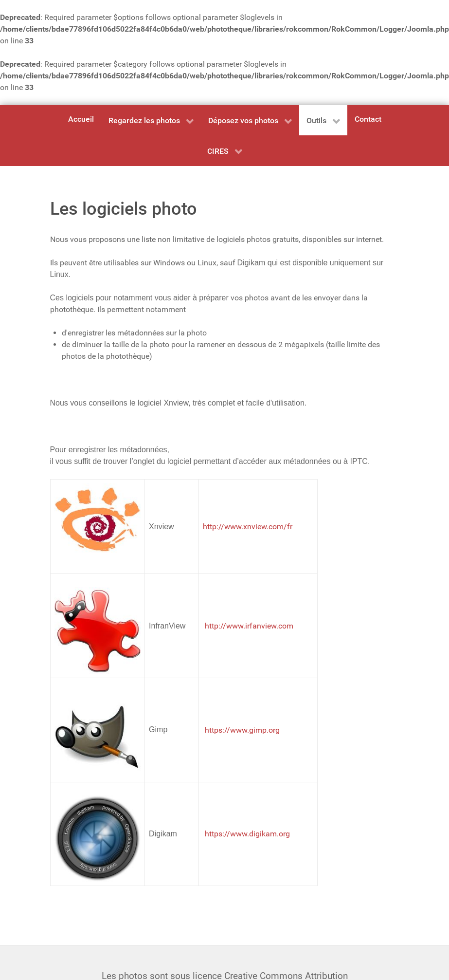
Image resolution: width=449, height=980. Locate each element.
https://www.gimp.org (242, 730)
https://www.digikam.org (247, 834)
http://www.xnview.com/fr (248, 527)
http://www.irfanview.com (249, 626)
